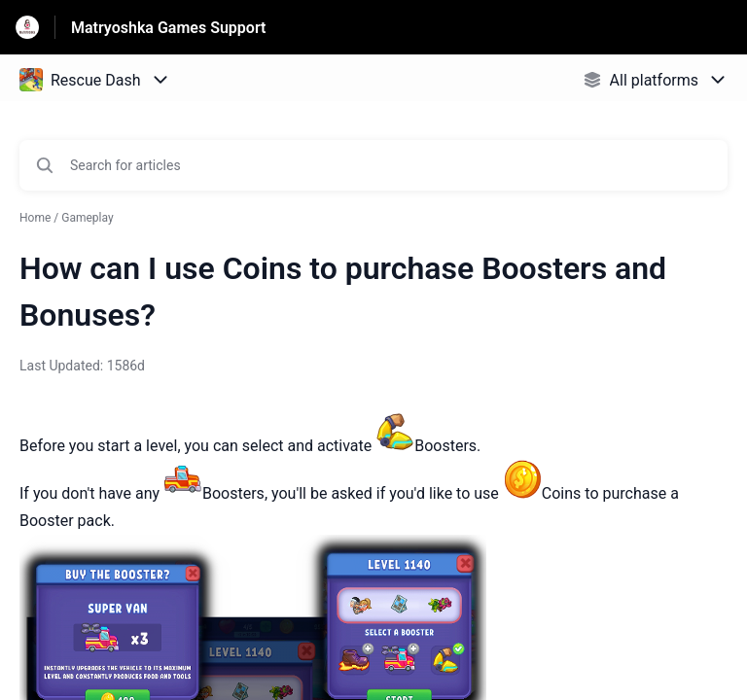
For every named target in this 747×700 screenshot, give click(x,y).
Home (35, 218)
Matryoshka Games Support (168, 28)
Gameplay (87, 218)
